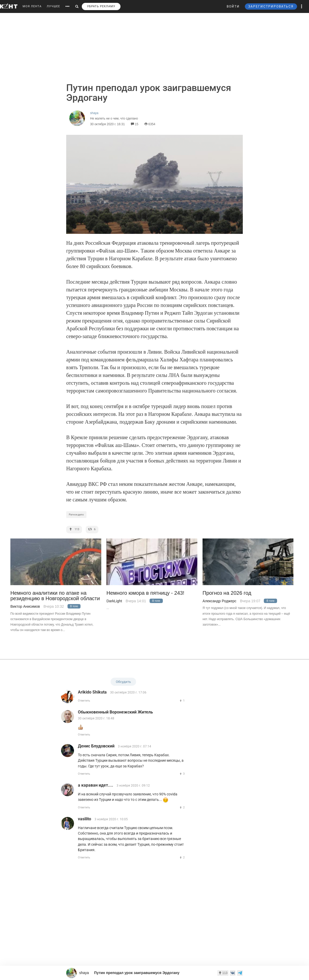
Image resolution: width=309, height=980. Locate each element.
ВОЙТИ (233, 6)
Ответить (84, 701)
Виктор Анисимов (25, 606)
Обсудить (123, 682)
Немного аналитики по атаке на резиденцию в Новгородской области (55, 596)
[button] (302, 6)
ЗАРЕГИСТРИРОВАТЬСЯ (271, 6)
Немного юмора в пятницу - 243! (145, 593)
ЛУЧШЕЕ (53, 6)
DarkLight (114, 601)
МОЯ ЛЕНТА (32, 6)
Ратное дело (76, 514)
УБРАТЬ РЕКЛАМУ (101, 6)
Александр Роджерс (219, 601)
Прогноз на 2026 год (227, 593)
